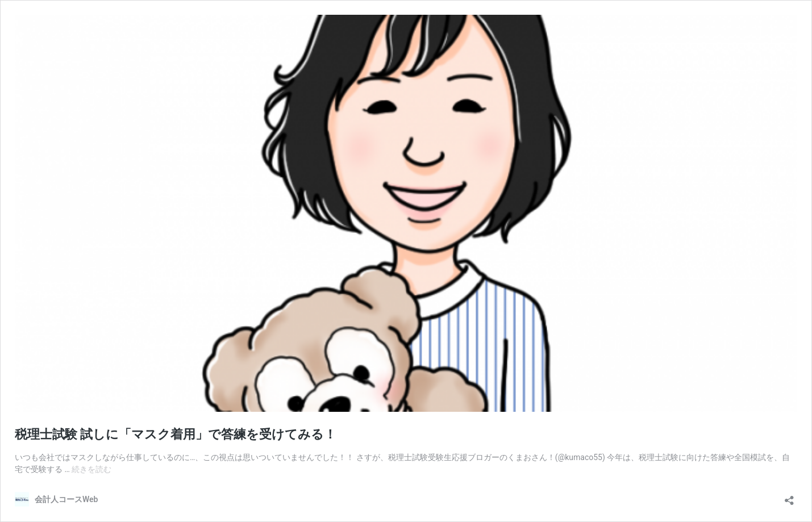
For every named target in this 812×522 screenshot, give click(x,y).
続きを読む (91, 469)
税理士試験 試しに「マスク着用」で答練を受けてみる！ (176, 434)
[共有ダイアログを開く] (789, 497)
